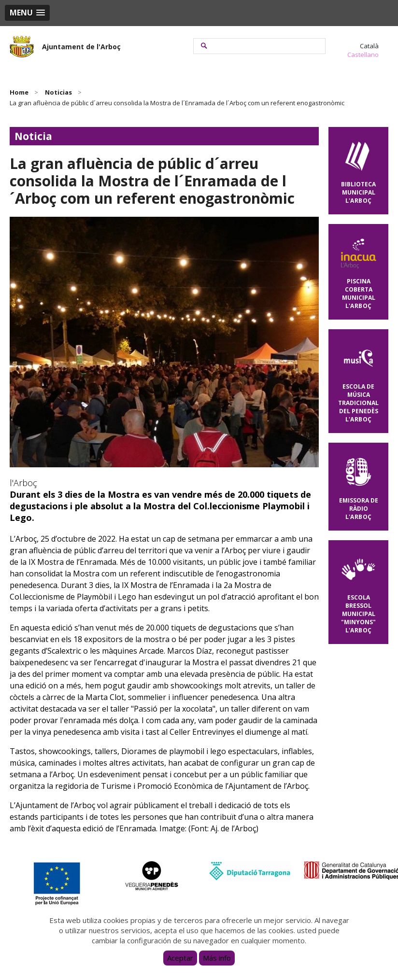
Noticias (58, 92)
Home (19, 92)
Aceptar (180, 958)
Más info (217, 958)
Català (369, 46)
